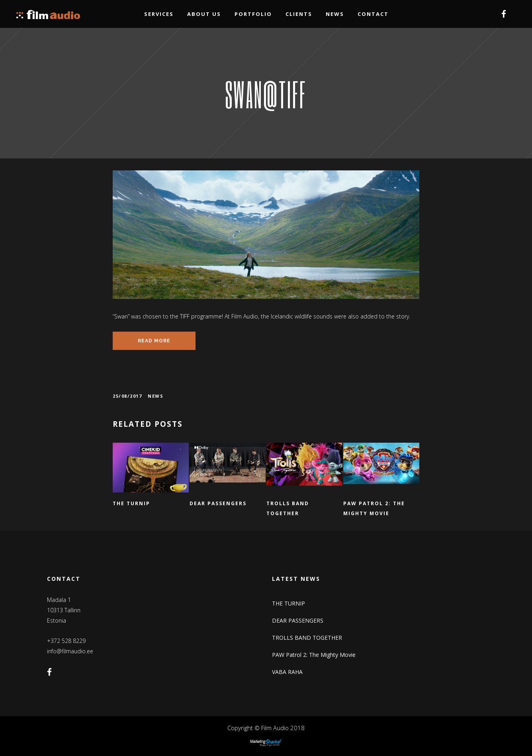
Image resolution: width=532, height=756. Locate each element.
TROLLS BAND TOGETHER (307, 638)
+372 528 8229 (66, 641)
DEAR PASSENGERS (298, 620)
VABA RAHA (287, 672)
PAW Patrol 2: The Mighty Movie (314, 655)
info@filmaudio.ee (70, 651)
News (155, 396)
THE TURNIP (288, 603)
